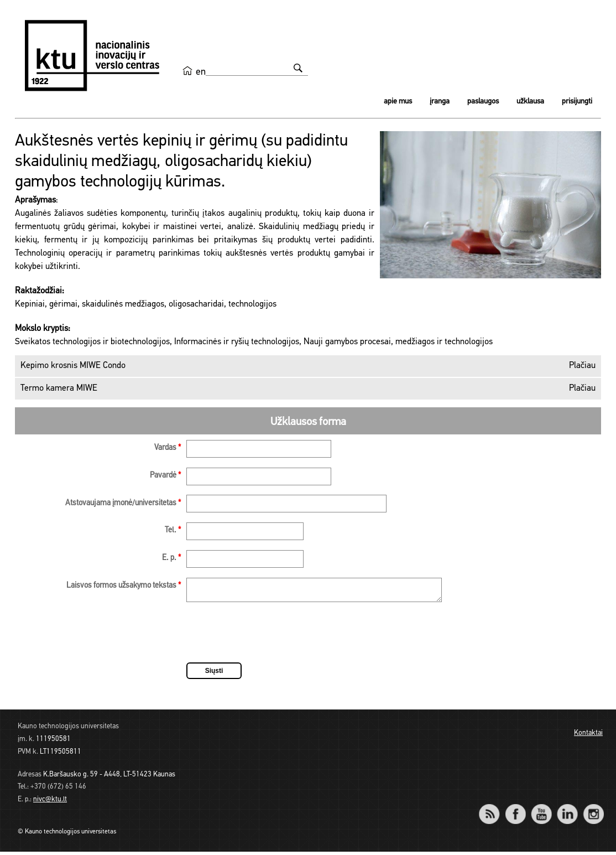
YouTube (541, 810)
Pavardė (165, 476)
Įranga (440, 102)
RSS (494, 810)
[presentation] (270, 638)
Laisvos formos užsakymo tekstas (124, 586)
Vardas (168, 448)
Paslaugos (483, 102)
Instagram (593, 810)
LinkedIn (567, 810)
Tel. (173, 530)
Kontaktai (588, 736)
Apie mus (398, 102)
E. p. (171, 558)
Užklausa (530, 102)
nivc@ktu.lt (50, 803)
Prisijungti (577, 102)
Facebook (515, 810)
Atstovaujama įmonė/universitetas (123, 503)
